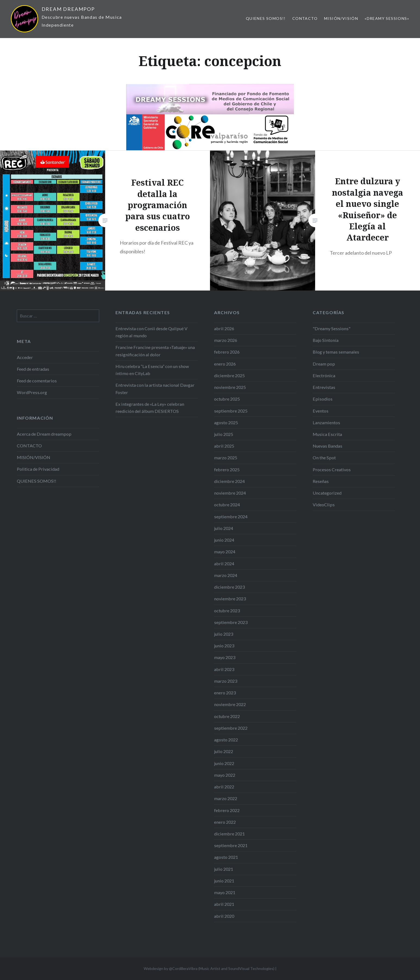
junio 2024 (224, 540)
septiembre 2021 (231, 845)
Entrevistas (324, 387)
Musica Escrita (327, 434)
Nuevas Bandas (327, 446)
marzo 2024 (226, 575)
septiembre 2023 (231, 622)
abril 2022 (224, 787)
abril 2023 (224, 669)
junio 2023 (224, 646)
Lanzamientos (326, 422)
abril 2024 (224, 564)
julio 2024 (224, 528)
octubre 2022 (227, 716)
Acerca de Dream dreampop (44, 434)
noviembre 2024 (230, 493)
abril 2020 (224, 916)
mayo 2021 (225, 892)
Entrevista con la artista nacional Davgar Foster (155, 388)
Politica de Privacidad (38, 469)
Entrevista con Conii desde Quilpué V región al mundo (151, 332)
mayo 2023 (225, 657)
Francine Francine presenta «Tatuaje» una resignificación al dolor (155, 351)
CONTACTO (305, 18)
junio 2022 (224, 763)
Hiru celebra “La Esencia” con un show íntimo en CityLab (152, 370)
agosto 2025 (226, 422)
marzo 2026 (226, 340)
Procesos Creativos (332, 469)
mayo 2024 (225, 552)
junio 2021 (224, 881)
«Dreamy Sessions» (387, 18)
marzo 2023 (226, 681)
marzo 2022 (226, 798)
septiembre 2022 (231, 728)
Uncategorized (327, 493)
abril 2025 (224, 446)
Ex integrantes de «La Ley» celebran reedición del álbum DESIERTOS (150, 408)
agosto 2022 (226, 740)
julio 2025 (224, 434)
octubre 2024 (227, 505)
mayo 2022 (225, 775)
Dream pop (324, 364)
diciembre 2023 (229, 587)
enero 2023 (225, 693)
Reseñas (321, 481)
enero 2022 (225, 822)
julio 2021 (224, 869)
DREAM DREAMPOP (68, 9)
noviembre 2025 (230, 387)
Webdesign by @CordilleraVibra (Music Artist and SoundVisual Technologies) (209, 968)
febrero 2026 (227, 352)
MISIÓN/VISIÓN (341, 18)
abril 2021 (224, 904)
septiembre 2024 (231, 516)
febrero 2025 (227, 469)
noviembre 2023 (230, 599)
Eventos (321, 411)
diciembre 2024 (229, 481)
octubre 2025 (227, 399)
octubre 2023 (227, 611)
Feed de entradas (33, 369)
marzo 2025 (226, 458)
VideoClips (324, 505)
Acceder (25, 357)
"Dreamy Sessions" (332, 328)
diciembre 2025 (229, 375)
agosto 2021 (226, 857)
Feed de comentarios (37, 381)
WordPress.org (32, 392)
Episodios (323, 399)
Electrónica (324, 375)
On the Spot (324, 458)
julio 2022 (224, 751)
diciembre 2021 (229, 834)
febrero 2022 (227, 810)
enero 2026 (225, 364)
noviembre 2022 (230, 704)
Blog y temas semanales (336, 352)
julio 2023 (224, 634)
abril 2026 (224, 328)
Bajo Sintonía (326, 340)
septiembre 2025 (231, 411)
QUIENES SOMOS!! (266, 18)
